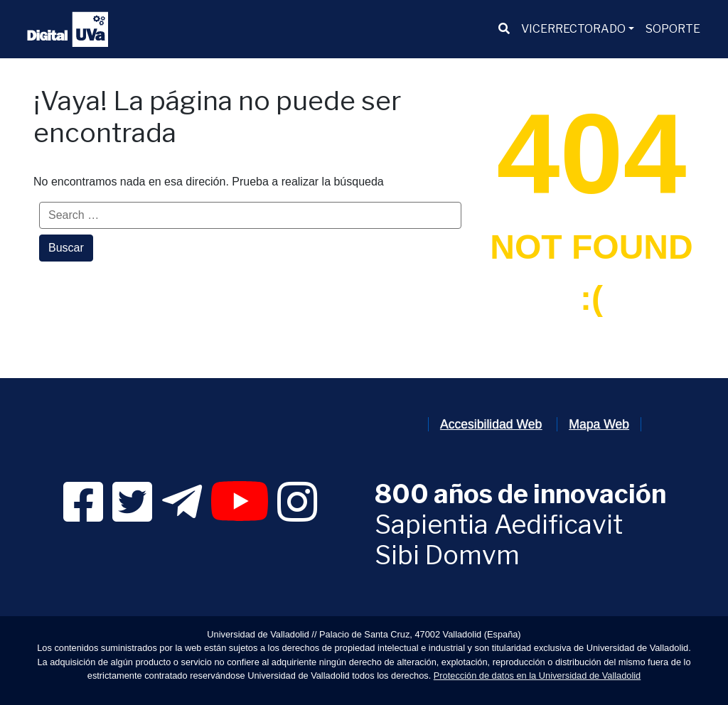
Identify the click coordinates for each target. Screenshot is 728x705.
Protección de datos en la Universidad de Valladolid (537, 676)
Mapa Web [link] (599, 424)
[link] (83, 515)
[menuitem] (504, 29)
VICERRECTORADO (573, 29)
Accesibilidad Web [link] (491, 424)
